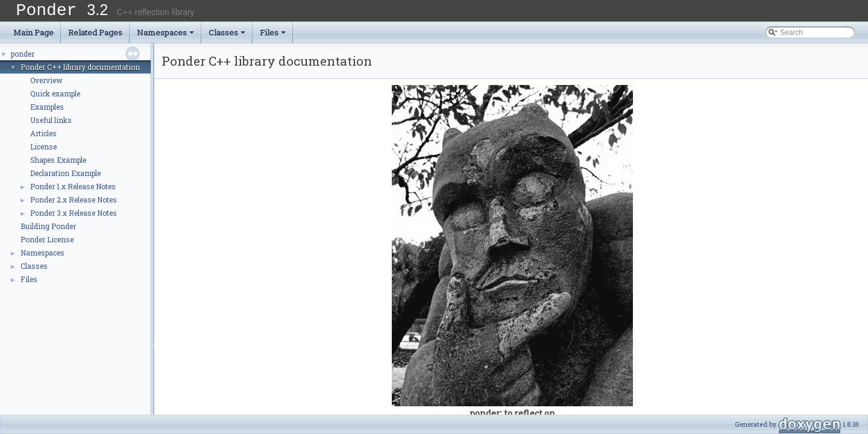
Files (273, 37)
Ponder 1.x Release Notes (73, 190)
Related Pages (95, 37)
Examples (47, 111)
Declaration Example (65, 177)
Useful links (51, 124)
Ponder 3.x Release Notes (74, 217)
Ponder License (47, 244)
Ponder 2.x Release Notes (74, 204)
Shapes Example (58, 164)
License (43, 151)
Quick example (55, 98)
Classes (227, 37)
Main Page (33, 37)
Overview (46, 84)
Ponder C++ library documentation (80, 71)
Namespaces (165, 37)
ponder (23, 58)
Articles (43, 137)
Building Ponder (48, 230)
